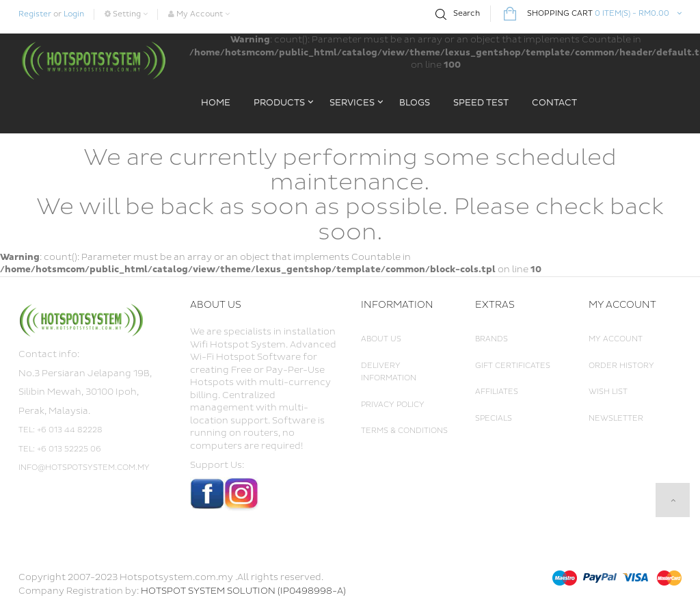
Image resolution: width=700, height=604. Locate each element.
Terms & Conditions (404, 431)
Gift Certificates (513, 366)
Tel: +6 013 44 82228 (60, 430)
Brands (492, 339)
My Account (616, 339)
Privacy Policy (393, 405)
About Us (381, 339)
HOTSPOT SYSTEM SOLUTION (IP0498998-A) (243, 591)
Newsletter (616, 418)
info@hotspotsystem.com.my (84, 468)
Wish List (608, 392)
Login (74, 14)
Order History (621, 366)
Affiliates (497, 392)
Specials (494, 418)
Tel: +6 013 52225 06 (60, 449)
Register (35, 14)
